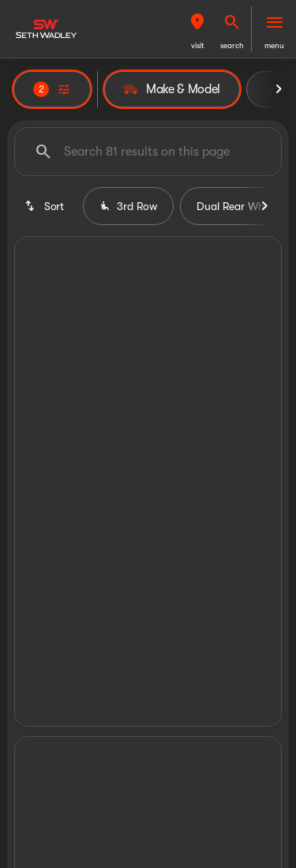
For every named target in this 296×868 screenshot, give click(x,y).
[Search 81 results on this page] (148, 152)
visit (198, 45)
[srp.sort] (45, 206)
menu (274, 45)
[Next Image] (279, 89)
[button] (197, 29)
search (232, 45)
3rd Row (128, 206)
